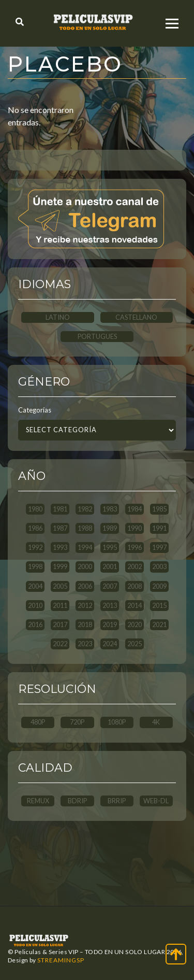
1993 (60, 547)
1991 (159, 528)
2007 (110, 586)
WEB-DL (156, 801)
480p (38, 722)
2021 (159, 624)
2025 (135, 644)
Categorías (35, 410)
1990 (135, 528)
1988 (85, 528)
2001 (110, 566)
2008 (135, 586)
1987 (60, 528)
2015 (159, 605)
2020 (135, 624)
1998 (35, 566)
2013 (110, 605)
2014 (135, 605)
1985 (159, 509)
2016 (35, 624)
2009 (159, 586)
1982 (85, 509)
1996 (135, 547)
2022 (60, 644)
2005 (60, 586)
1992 (35, 547)
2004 (35, 586)
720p (77, 722)
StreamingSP (61, 960)
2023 (85, 644)
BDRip (77, 801)
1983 (110, 509)
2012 (85, 605)
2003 (159, 566)
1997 (159, 547)
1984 (135, 509)
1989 (110, 528)
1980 (35, 509)
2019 (110, 624)
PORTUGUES (97, 336)
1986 (35, 528)
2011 (60, 605)
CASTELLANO (136, 317)
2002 (135, 566)
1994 (85, 547)
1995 (110, 547)
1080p (117, 722)
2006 (85, 586)
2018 (85, 624)
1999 (60, 566)
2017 (60, 624)
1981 (60, 509)
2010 (35, 605)
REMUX (38, 801)
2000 (85, 566)
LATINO (58, 317)
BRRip (117, 801)
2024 (110, 644)
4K (156, 722)
